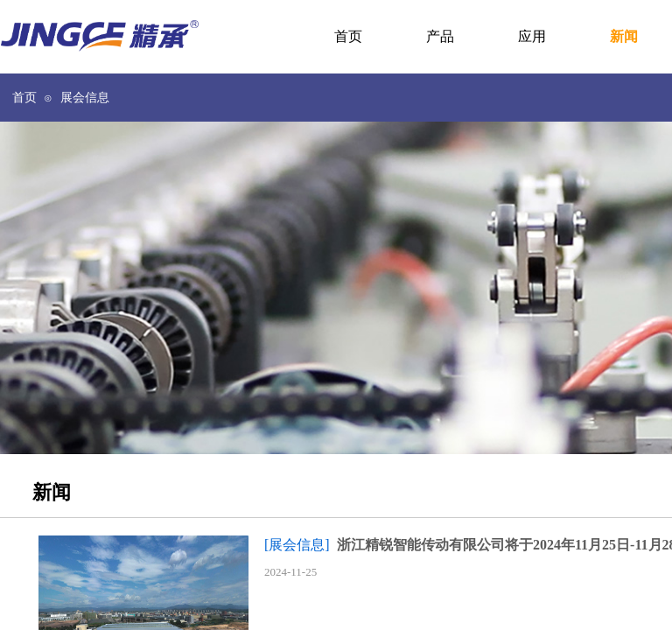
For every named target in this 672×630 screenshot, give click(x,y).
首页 (24, 98)
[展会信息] (297, 545)
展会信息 (85, 98)
